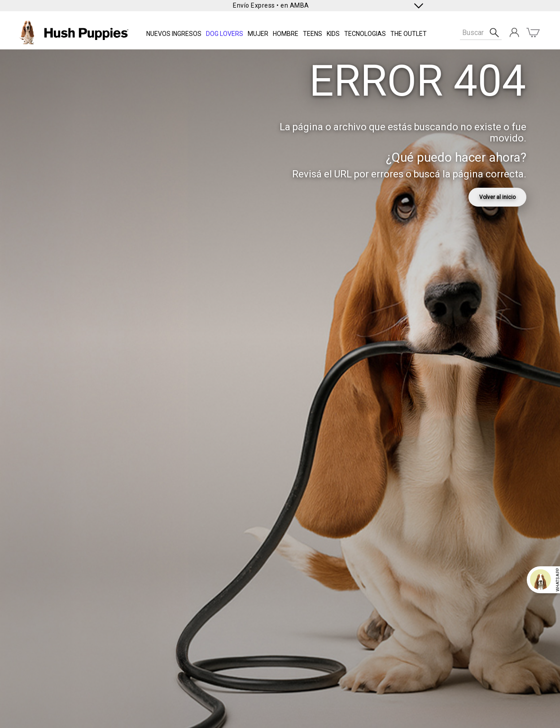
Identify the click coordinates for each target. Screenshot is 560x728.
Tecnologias (365, 34)
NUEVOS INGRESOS (174, 34)
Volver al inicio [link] (497, 197)
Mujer (258, 34)
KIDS (333, 34)
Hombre (286, 34)
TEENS (313, 34)
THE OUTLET (409, 34)
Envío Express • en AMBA (271, 5)
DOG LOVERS (225, 34)
